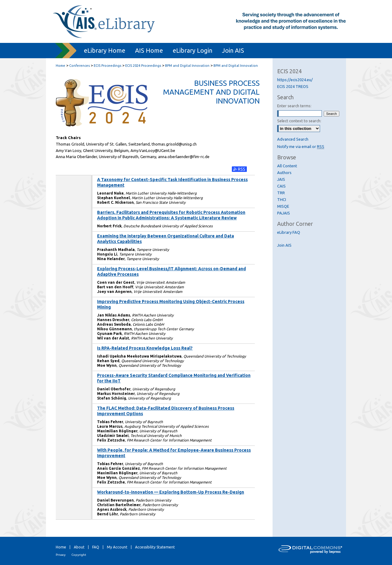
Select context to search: (299, 121)
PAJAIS (284, 213)
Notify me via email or (301, 146)
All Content (287, 166)
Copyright (79, 555)
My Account (117, 547)
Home (60, 66)
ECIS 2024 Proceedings (143, 66)
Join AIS (284, 245)
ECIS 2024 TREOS (293, 86)
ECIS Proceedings (107, 66)
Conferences (79, 66)
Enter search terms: (294, 106)
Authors (284, 173)
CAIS (281, 186)
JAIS (281, 179)
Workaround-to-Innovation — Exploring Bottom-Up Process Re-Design (171, 492)
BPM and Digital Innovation (187, 66)
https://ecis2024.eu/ (295, 80)
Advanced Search (293, 139)
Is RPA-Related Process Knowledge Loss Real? (145, 348)
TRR (281, 193)
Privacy (61, 555)
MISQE (283, 206)
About (79, 547)
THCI (282, 199)
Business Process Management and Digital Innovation (211, 92)
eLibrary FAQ (289, 232)
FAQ (96, 547)
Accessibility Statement (155, 547)
